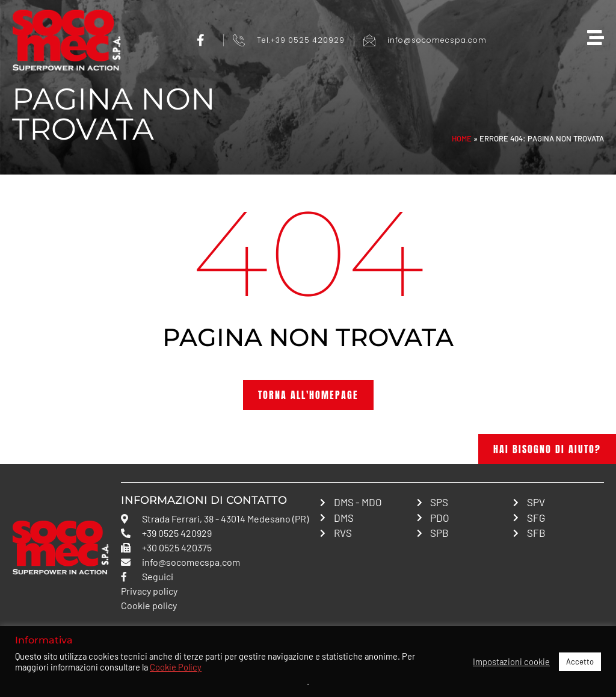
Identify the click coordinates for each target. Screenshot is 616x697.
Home (462, 138)
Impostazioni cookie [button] (511, 661)
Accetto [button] (580, 661)
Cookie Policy (176, 667)
